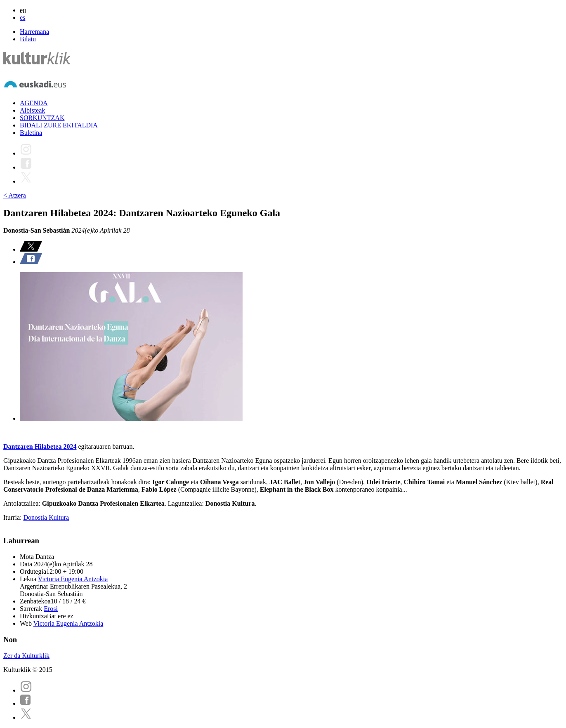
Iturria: (13, 517)
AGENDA (34, 103)
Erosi (51, 609)
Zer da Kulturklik (26, 656)
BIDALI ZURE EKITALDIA (59, 125)
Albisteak (32, 110)
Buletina (31, 133)
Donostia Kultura (46, 517)
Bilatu (28, 39)
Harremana (34, 32)
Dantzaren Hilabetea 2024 (40, 446)
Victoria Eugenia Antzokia (73, 579)
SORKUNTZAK (42, 118)
